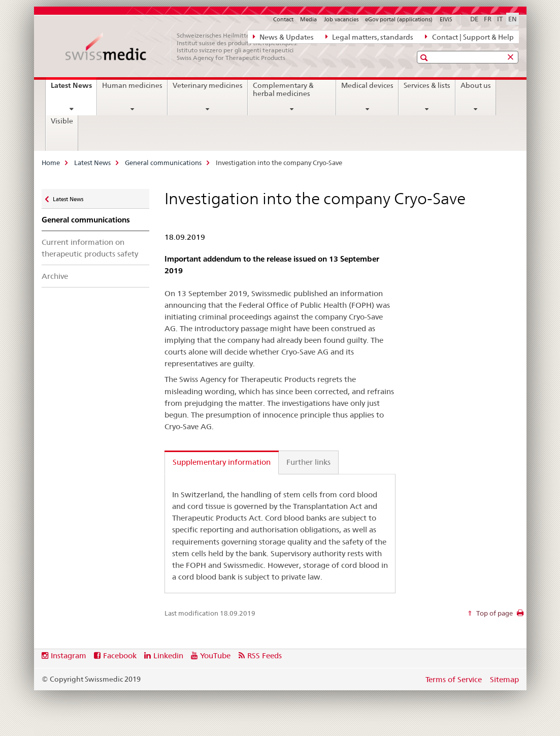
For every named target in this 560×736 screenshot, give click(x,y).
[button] (425, 58)
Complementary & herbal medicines (283, 89)
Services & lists (427, 85)
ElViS (446, 19)
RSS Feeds (265, 655)
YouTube (215, 655)
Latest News (74, 89)
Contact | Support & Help (469, 37)
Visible (62, 121)
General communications (163, 163)
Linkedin (168, 655)
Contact (283, 19)
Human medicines (132, 85)
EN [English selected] (513, 19)
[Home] (186, 47)
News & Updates (283, 37)
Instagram (69, 655)
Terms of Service (454, 679)
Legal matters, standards (369, 37)
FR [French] (488, 19)
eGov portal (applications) (399, 19)
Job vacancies (341, 19)
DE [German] (474, 19)
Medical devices (367, 85)
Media (308, 19)
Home (51, 163)
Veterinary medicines (208, 85)
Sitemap (504, 679)
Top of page (494, 613)
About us (476, 85)
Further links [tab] (308, 462)
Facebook (120, 655)
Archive (55, 276)
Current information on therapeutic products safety (90, 248)
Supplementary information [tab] (222, 462)
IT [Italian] (500, 19)
